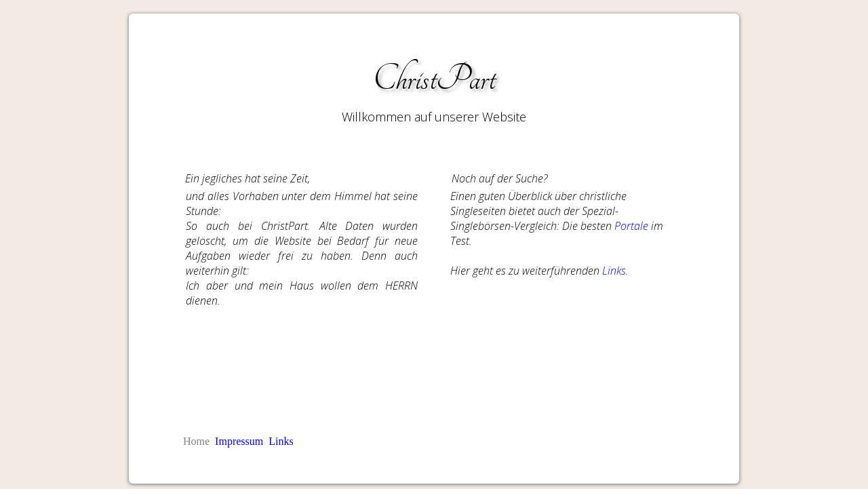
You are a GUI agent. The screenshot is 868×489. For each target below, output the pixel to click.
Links (614, 271)
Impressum (239, 441)
